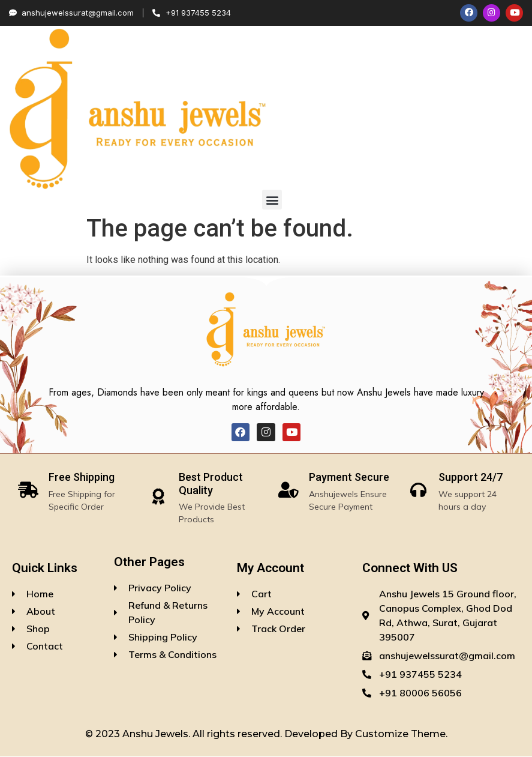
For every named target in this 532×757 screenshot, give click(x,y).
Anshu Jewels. (157, 735)
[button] (272, 201)
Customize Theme (400, 735)
